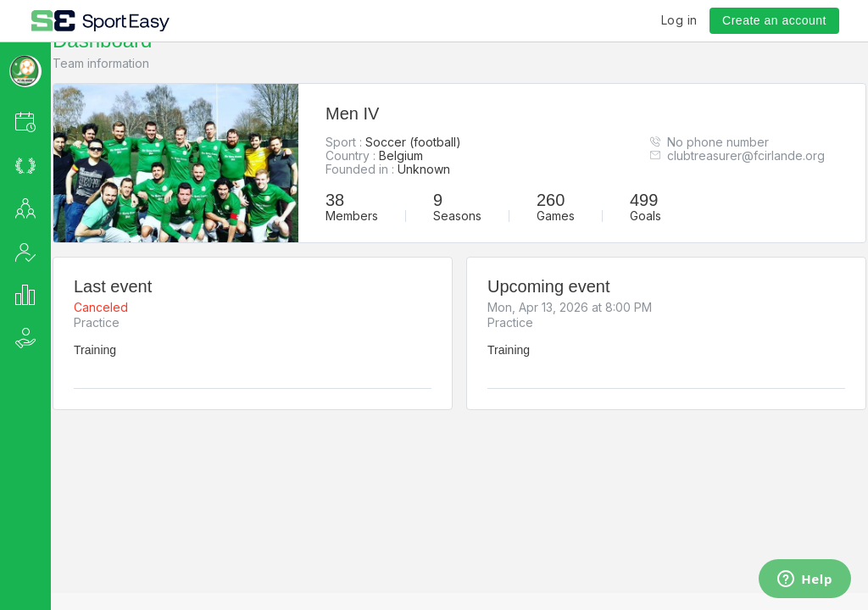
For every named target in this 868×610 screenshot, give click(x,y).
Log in (679, 20)
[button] (48, 122)
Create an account (774, 20)
